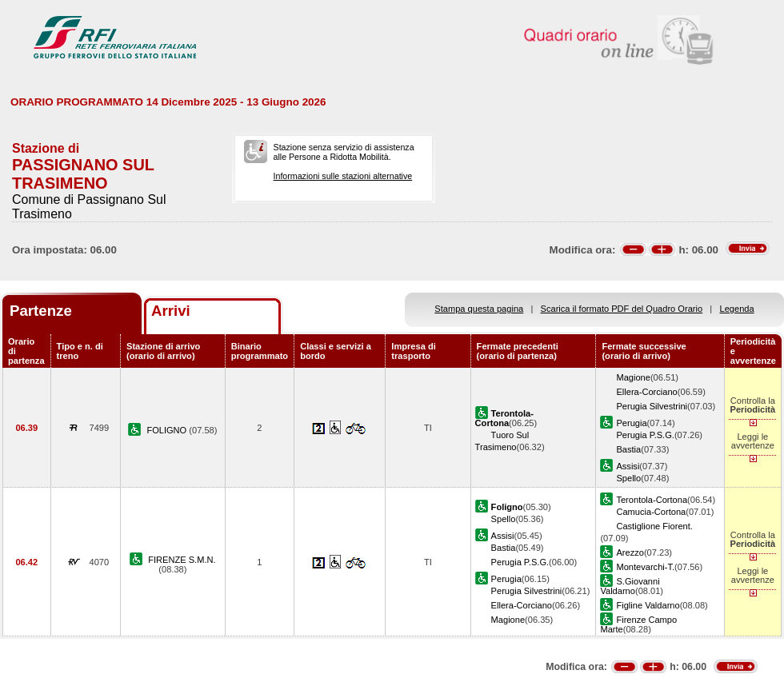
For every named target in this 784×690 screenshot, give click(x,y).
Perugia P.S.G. (645, 435)
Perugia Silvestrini (652, 406)
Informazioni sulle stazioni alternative (343, 176)
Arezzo (630, 552)
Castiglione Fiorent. (654, 526)
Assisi (628, 466)
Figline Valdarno (648, 605)
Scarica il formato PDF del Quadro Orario (622, 309)
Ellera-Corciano (646, 392)
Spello (628, 478)
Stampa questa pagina (479, 309)
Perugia (631, 423)
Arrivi (171, 311)
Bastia (628, 449)
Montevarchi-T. (645, 567)
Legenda (737, 309)
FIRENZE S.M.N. (182, 560)
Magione (633, 377)
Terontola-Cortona (652, 500)
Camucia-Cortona (651, 512)
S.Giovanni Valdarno (630, 586)
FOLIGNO (168, 430)
